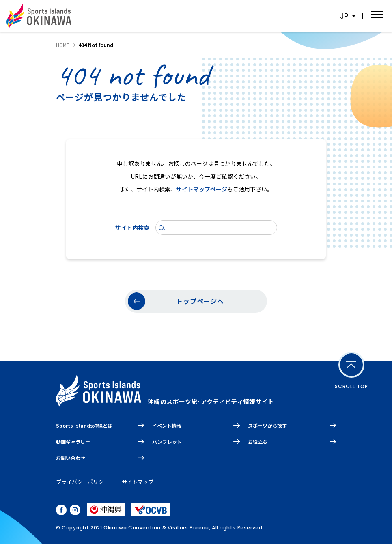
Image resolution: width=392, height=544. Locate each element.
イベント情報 (167, 425)
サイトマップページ (202, 189)
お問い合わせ (71, 458)
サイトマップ (138, 482)
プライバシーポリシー (82, 482)
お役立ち (258, 442)
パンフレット (167, 442)
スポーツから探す (267, 425)
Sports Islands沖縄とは (84, 425)
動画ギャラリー (73, 442)
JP (344, 16)
